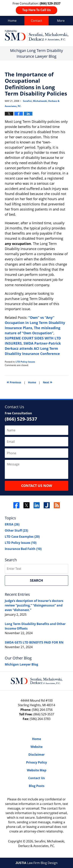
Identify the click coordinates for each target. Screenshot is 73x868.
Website (36, 747)
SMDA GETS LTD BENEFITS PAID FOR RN (34, 642)
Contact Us (36, 778)
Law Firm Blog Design (36, 863)
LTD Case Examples (22, 537)
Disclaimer (36, 755)
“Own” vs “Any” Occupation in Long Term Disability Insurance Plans (35, 323)
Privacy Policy (36, 762)
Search (36, 580)
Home (12, 21)
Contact (36, 21)
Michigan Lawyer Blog (21, 664)
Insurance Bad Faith (23, 549)
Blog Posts (37, 786)
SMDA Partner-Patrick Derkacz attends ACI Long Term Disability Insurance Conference (33, 348)
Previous (14, 382)
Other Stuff (16, 530)
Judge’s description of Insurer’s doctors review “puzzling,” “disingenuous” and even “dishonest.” (34, 605)
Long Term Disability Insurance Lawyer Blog (36, 36)
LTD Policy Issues (25, 362)
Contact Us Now (37, 486)
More (61, 21)
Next (48, 382)
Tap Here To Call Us (36, 10)
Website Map (37, 770)
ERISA (12, 524)
